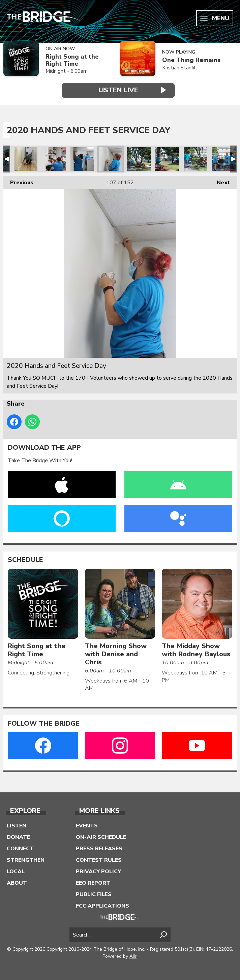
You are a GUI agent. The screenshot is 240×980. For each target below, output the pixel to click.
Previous (18, 181)
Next (220, 181)
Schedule (25, 560)
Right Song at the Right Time (72, 60)
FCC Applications (102, 906)
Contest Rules (99, 860)
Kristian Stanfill (179, 68)
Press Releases (99, 849)
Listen (17, 826)
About (17, 883)
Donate (18, 837)
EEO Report (93, 883)
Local (16, 872)
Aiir (133, 956)
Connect (20, 849)
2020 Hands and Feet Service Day (26, 159)
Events (87, 826)
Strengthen (26, 860)
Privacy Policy (98, 872)
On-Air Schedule (101, 837)
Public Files (94, 894)
